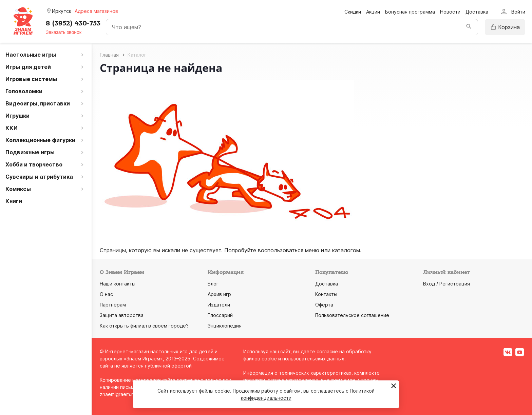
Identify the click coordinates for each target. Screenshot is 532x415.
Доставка (477, 12)
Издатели (219, 305)
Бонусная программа (410, 12)
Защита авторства (122, 315)
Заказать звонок (64, 32)
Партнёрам (113, 305)
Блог (213, 284)
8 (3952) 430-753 (73, 23)
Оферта (324, 305)
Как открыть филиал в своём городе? (144, 326)
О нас (106, 294)
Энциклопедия (225, 326)
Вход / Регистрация (446, 284)
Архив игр (219, 294)
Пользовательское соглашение (352, 315)
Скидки (353, 12)
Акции (373, 12)
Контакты (326, 294)
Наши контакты (118, 284)
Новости (450, 12)
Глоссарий (220, 315)
